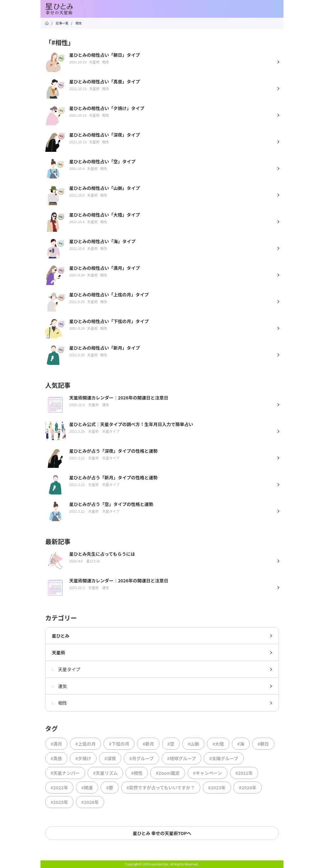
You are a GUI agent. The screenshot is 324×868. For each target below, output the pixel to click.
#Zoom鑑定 (168, 773)
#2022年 (59, 787)
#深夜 (110, 758)
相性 (59, 703)
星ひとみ (61, 636)
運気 (59, 686)
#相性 (137, 773)
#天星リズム (105, 773)
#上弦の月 (85, 744)
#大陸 (218, 744)
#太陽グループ (224, 758)
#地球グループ (181, 758)
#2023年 (217, 787)
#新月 (148, 744)
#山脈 (193, 744)
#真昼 (56, 758)
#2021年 (244, 773)
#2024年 (248, 787)
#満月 (56, 744)
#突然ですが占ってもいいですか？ (161, 787)
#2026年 (90, 802)
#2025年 (59, 802)
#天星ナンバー (65, 773)
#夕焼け (83, 758)
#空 (171, 744)
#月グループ (141, 758)
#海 (241, 744)
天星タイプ (66, 669)
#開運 (87, 787)
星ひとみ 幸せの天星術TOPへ (162, 833)
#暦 (109, 787)
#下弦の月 (119, 744)
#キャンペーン (208, 773)
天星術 (59, 652)
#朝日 (263, 744)
